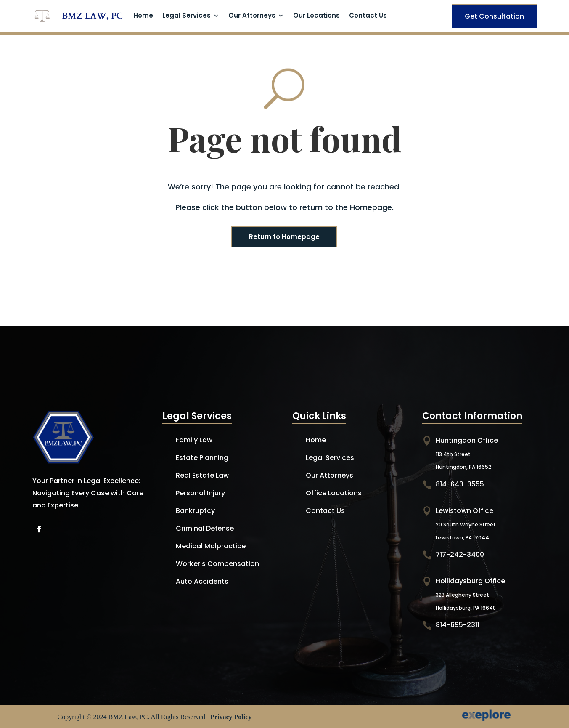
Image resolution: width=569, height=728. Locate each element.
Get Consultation (494, 16)
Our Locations (316, 16)
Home (143, 16)
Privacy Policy (231, 717)
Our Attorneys (252, 16)
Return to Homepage (284, 237)
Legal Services (187, 16)
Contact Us (368, 16)
